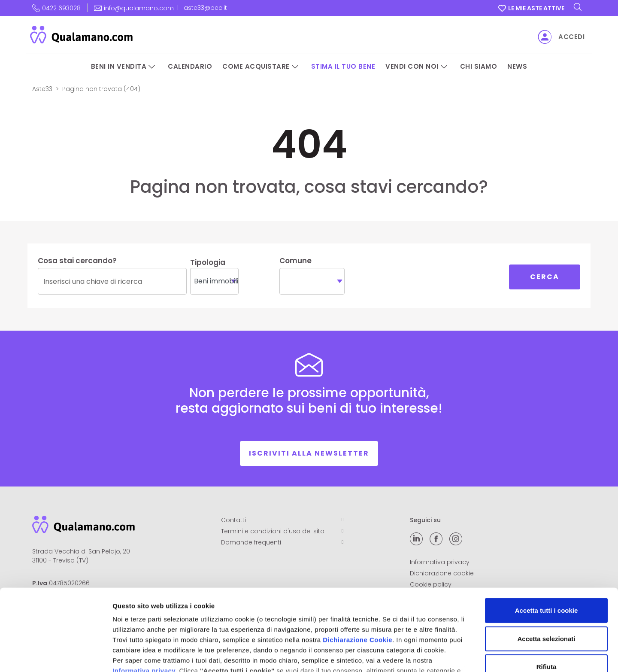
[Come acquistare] (295, 67)
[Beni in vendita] (152, 67)
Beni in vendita (119, 66)
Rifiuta (547, 597)
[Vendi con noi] (444, 67)
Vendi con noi (412, 66)
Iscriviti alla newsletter (309, 453)
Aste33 (42, 89)
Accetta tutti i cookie (547, 541)
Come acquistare (256, 66)
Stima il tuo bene (343, 66)
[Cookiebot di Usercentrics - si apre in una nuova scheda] (56, 655)
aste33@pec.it (205, 8)
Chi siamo (479, 66)
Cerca (545, 277)
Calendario (190, 66)
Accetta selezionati (546, 569)
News (517, 66)
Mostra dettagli (451, 655)
